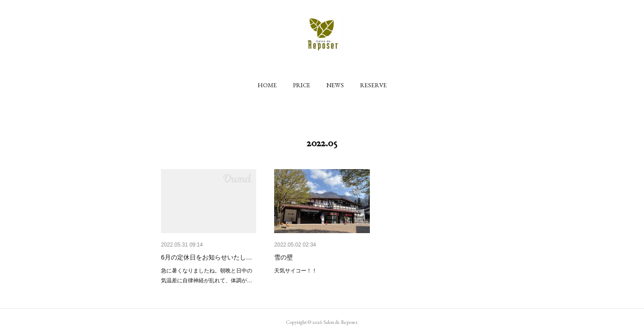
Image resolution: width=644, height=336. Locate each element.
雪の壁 (284, 257)
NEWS (335, 85)
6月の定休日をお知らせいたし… (207, 257)
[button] (267, 85)
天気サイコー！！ (296, 271)
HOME (267, 85)
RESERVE (373, 85)
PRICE (302, 85)
